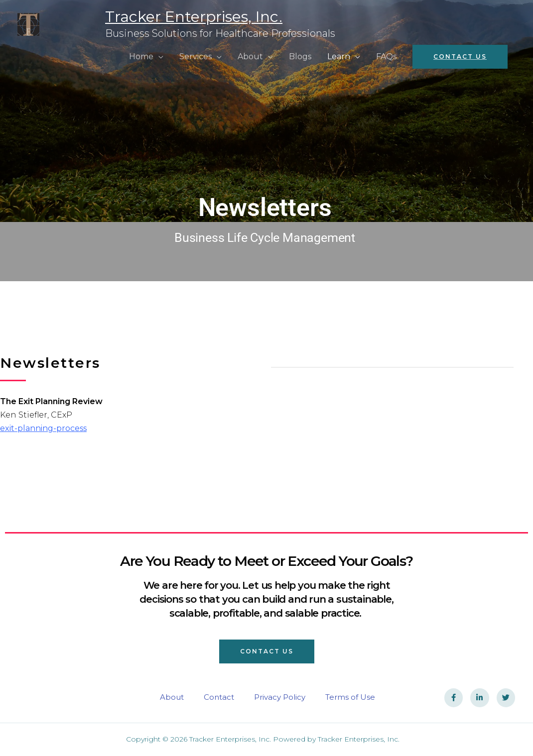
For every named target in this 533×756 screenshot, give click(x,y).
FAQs (386, 56)
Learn (339, 56)
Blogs (300, 56)
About (250, 56)
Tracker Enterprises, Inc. (136, 17)
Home (141, 56)
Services (196, 56)
